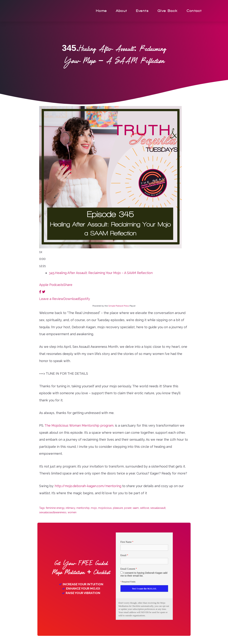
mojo (94, 508)
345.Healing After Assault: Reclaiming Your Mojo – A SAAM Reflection (101, 273)
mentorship (83, 508)
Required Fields (128, 582)
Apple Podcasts (51, 285)
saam (136, 508)
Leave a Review (51, 299)
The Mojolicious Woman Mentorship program (79, 425)
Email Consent (128, 569)
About (122, 11)
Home (102, 11)
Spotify (84, 299)
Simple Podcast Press (119, 306)
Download (71, 299)
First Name (126, 542)
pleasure (118, 508)
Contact (194, 11)
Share (68, 285)
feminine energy (55, 508)
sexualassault (158, 508)
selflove (145, 508)
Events (142, 11)
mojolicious (105, 508)
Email (123, 555)
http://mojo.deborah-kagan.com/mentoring (88, 486)
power (128, 508)
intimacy (70, 508)
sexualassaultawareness (53, 512)
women (72, 512)
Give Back (168, 11)
